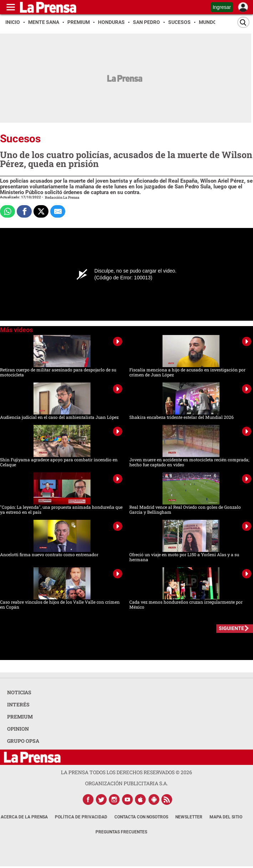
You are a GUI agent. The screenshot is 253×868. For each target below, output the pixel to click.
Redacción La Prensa (62, 197)
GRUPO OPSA (23, 741)
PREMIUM (20, 717)
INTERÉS (18, 704)
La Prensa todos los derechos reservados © (127, 772)
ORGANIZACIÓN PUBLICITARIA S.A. (127, 783)
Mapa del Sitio (226, 817)
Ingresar (222, 7)
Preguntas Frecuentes (121, 832)
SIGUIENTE (231, 628)
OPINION (18, 729)
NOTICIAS (19, 692)
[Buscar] (243, 22)
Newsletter (189, 817)
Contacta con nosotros (141, 817)
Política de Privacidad (81, 817)
